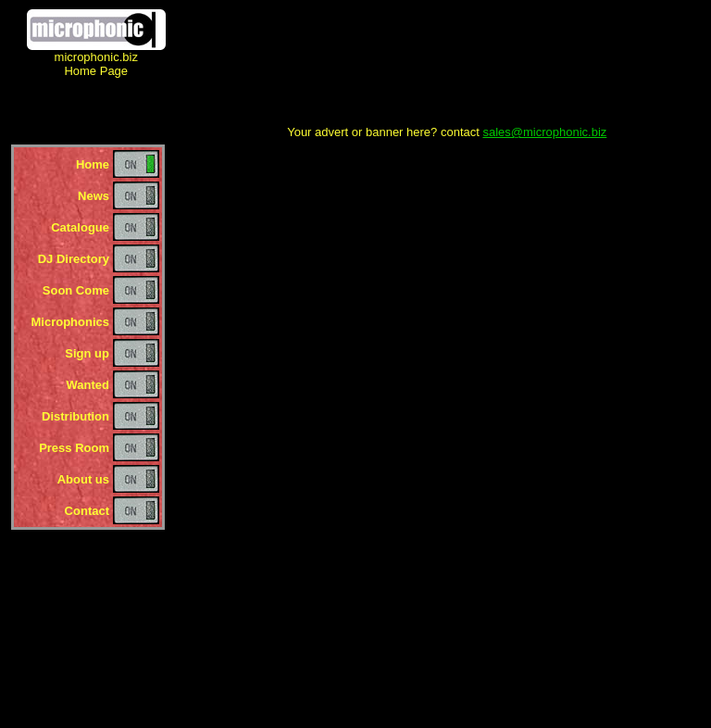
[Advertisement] (447, 67)
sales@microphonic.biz (544, 132)
